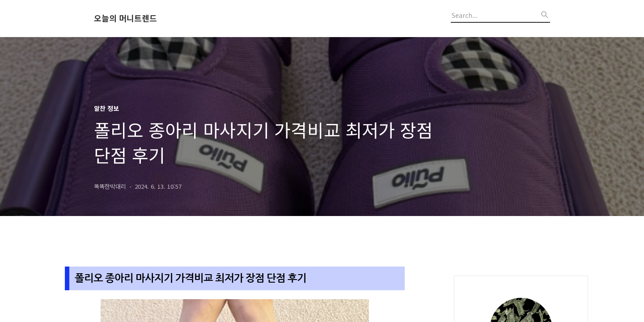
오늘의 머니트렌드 (125, 18)
